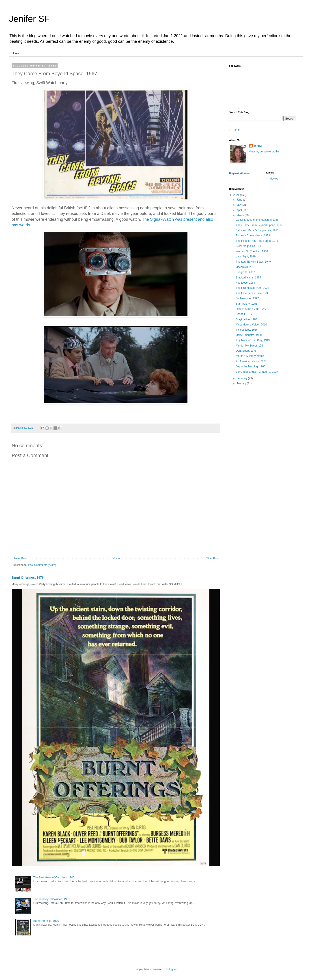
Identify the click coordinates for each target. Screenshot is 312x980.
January (242, 383)
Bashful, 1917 (244, 314)
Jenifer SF (29, 19)
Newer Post (20, 558)
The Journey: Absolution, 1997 (52, 899)
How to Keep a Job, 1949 (251, 309)
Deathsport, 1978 (246, 351)
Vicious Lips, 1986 (247, 330)
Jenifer (258, 146)
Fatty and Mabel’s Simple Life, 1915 (257, 230)
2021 (237, 195)
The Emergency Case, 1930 (253, 293)
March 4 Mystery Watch (250, 356)
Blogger (172, 969)
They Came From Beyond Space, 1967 (259, 225)
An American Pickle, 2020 (251, 361)
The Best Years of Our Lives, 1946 (54, 877)
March (241, 215)
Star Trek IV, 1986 (247, 304)
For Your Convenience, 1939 (253, 235)
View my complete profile (264, 152)
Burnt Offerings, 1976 (28, 578)
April (240, 210)
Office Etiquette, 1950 (249, 335)
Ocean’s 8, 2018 (246, 267)
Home (15, 53)
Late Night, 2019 (246, 257)
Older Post (212, 558)
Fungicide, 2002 (245, 272)
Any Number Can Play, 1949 (253, 340)
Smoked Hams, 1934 (248, 278)
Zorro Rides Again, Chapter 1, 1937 (257, 372)
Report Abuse (239, 173)
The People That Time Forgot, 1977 (257, 241)
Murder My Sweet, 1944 (250, 346)
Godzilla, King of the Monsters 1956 (257, 220)
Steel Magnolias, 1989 (249, 246)
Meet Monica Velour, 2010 (251, 325)
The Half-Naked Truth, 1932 (252, 288)
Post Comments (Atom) (42, 565)
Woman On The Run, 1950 (252, 251)
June (240, 200)
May (239, 205)
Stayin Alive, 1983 (246, 319)
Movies (274, 179)
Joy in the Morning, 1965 (251, 366)
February (242, 378)
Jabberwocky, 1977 (247, 298)
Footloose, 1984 (245, 283)
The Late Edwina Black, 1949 (253, 262)
